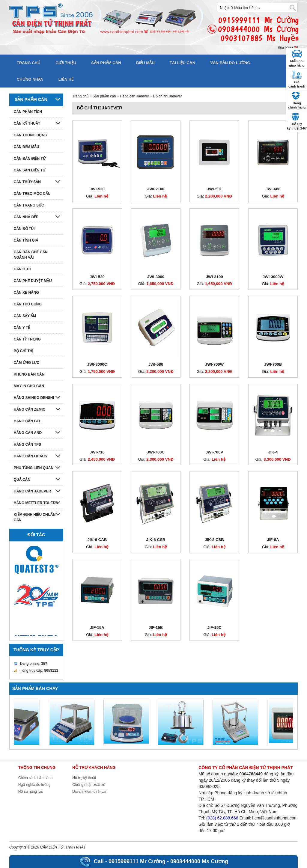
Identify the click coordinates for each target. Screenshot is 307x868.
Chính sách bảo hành (35, 778)
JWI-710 (97, 452)
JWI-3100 (214, 277)
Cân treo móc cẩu (32, 194)
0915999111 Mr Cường (137, 861)
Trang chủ (29, 63)
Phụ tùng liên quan (34, 468)
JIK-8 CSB (214, 540)
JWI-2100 (156, 189)
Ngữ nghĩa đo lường (34, 785)
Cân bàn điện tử (30, 159)
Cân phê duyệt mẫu (33, 281)
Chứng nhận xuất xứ (89, 785)
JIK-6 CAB (97, 540)
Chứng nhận (30, 79)
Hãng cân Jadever (134, 96)
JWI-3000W (273, 277)
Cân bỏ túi (24, 229)
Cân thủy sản (27, 182)
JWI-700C (156, 452)
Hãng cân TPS (27, 444)
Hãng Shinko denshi (34, 398)
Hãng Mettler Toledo (36, 503)
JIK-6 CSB (156, 540)
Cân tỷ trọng (27, 339)
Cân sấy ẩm (25, 316)
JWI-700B (273, 364)
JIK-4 (273, 452)
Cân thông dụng (31, 135)
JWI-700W (214, 364)
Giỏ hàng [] (288, 48)
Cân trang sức (29, 205)
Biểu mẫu (145, 63)
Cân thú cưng (28, 304)
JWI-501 (214, 189)
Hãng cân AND (28, 433)
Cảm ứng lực (27, 363)
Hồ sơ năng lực (31, 792)
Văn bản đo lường (230, 63)
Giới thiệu (66, 63)
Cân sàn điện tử (30, 170)
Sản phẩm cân (106, 63)
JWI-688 (273, 189)
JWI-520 (97, 277)
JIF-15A (97, 627)
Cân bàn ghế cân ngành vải (31, 255)
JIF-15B (156, 627)
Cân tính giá (26, 240)
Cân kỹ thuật (27, 123)
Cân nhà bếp (26, 217)
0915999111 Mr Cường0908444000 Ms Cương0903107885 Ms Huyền (258, 29)
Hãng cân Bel (28, 421)
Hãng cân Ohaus (30, 456)
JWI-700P (215, 452)
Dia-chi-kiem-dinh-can (90, 792)
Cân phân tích (28, 112)
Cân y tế (22, 328)
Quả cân (22, 480)
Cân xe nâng (26, 293)
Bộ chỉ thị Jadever (168, 96)
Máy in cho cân (29, 386)
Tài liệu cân (182, 63)
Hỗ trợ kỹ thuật (84, 778)
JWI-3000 (156, 277)
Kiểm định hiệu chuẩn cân (35, 517)
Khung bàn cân (29, 374)
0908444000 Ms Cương (199, 861)
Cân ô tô (23, 269)
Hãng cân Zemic (30, 409)
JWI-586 (156, 364)
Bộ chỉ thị (24, 351)
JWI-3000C (97, 364)
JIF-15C (214, 627)
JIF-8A (273, 540)
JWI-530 (97, 189)
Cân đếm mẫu (27, 147)
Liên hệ (66, 79)
